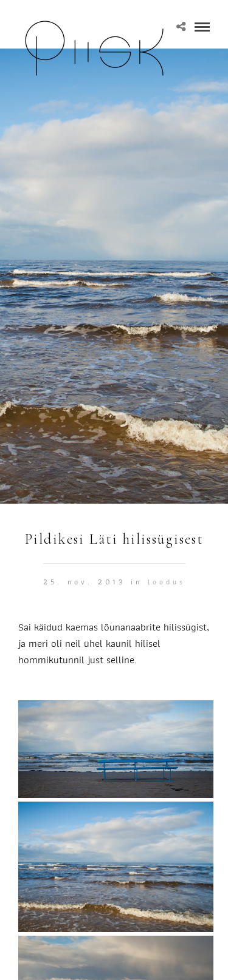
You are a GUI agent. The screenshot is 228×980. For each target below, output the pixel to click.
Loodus (167, 582)
